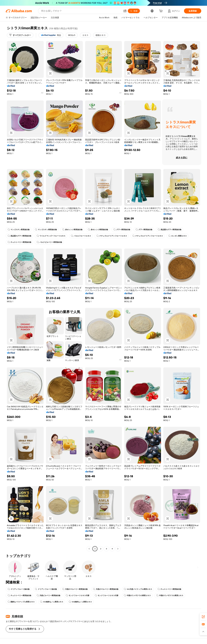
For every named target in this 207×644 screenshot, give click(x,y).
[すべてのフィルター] (20, 35)
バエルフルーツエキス (81, 236)
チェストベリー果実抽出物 (19, 242)
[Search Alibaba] (81, 11)
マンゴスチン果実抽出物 (19, 230)
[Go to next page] (118, 549)
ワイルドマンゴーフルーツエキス (51, 236)
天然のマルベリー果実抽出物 (75, 589)
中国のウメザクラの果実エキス (137, 595)
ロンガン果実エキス (178, 236)
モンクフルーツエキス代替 (77, 595)
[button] (125, 11)
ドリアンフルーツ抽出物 (19, 589)
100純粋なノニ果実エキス (52, 602)
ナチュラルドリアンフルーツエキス (112, 236)
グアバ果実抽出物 (122, 230)
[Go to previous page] (89, 549)
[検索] (134, 11)
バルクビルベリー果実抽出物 (49, 242)
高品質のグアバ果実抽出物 (169, 230)
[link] (203, 617)
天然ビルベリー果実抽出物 (48, 595)
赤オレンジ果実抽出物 (72, 230)
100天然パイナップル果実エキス (138, 589)
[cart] (161, 11)
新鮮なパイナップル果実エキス (21, 602)
